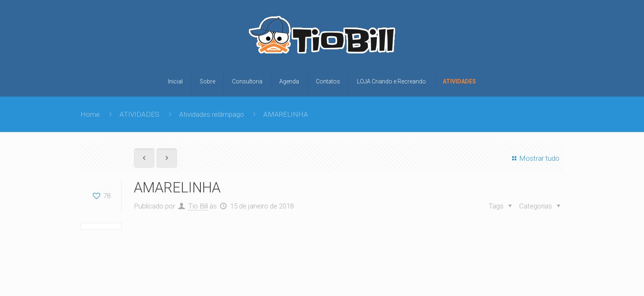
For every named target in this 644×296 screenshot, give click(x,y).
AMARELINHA (286, 114)
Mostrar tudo (534, 158)
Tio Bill (198, 206)
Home (90, 114)
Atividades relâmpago (212, 114)
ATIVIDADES (139, 114)
